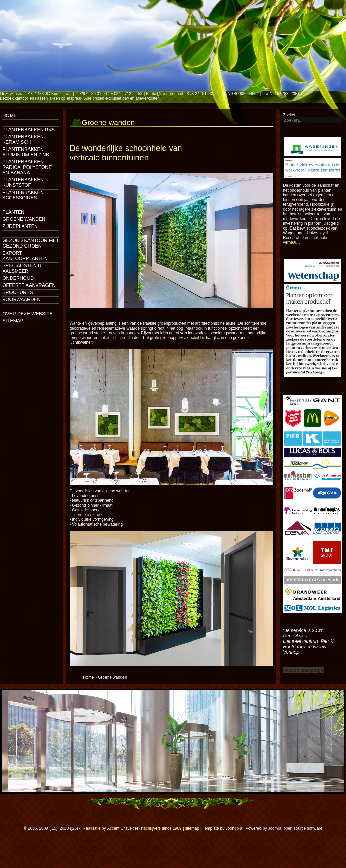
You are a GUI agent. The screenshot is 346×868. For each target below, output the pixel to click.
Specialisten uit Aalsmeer (24, 268)
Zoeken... (291, 115)
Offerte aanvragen (29, 285)
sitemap (192, 828)
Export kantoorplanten (25, 256)
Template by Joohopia (222, 828)
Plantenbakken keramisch (23, 139)
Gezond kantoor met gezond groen (31, 243)
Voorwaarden (21, 299)
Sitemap (13, 321)
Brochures (17, 292)
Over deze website (27, 314)
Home (9, 115)
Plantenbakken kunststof (23, 182)
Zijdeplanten (20, 226)
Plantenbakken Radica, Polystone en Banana (27, 167)
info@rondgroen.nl (166, 94)
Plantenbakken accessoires (23, 195)
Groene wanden (24, 219)
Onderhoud (18, 278)
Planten (13, 212)
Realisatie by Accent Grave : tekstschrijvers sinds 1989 (132, 828)
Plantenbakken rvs (28, 130)
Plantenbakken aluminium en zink (26, 152)
